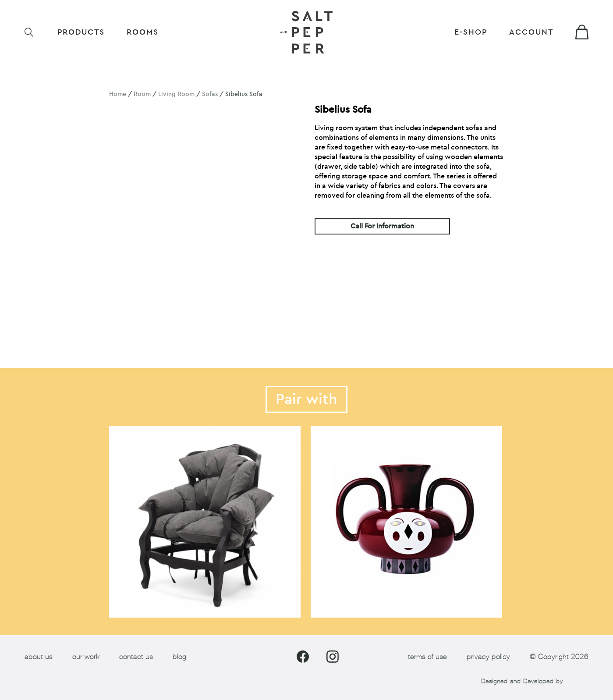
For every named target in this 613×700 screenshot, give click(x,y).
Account (531, 32)
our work (86, 657)
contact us (136, 657)
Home (118, 94)
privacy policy (488, 657)
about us (39, 657)
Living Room (176, 94)
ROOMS (143, 32)
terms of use (427, 657)
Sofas (210, 94)
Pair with (306, 399)
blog (179, 657)
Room (142, 94)
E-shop (471, 32)
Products (81, 32)
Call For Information (382, 226)
